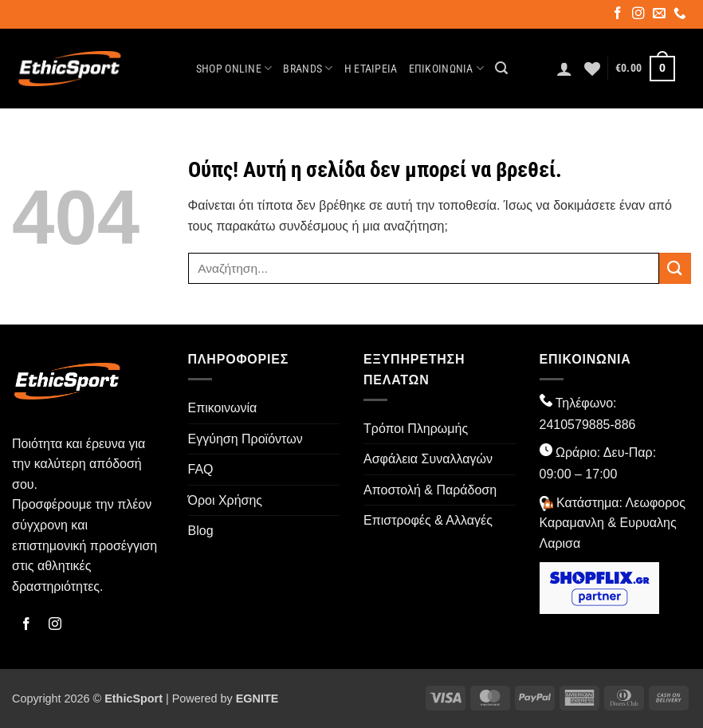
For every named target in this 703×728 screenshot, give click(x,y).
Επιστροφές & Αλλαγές (428, 520)
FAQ (201, 469)
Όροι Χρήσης (226, 500)
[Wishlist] (592, 69)
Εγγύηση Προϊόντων (245, 439)
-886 (622, 425)
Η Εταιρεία (371, 69)
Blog (201, 531)
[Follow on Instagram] (640, 15)
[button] (501, 68)
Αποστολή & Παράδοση (430, 490)
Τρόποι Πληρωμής (416, 429)
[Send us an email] (660, 15)
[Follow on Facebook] (619, 15)
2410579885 (575, 425)
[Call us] (681, 15)
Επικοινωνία (447, 68)
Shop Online (234, 68)
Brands (308, 68)
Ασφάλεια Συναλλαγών (428, 459)
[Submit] (675, 268)
